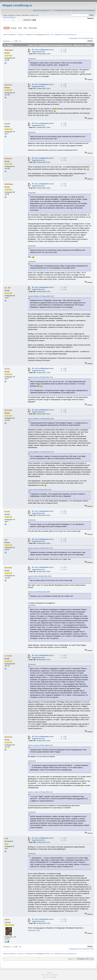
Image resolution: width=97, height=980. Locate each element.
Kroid (7, 124)
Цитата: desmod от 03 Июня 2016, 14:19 (41, 377)
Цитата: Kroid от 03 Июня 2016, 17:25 (40, 490)
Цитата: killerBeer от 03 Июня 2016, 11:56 (41, 296)
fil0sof (47, 35)
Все (20, 41)
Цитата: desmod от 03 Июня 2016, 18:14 (41, 548)
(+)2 (65, 838)
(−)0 (65, 52)
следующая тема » (88, 38)
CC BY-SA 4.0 (49, 973)
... (12, 41)
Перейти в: (71, 959)
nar (6, 540)
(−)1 (65, 160)
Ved (6, 838)
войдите (33, 15)
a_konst (8, 656)
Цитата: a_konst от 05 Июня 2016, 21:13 (41, 745)
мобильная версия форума (84, 10)
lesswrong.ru (38, 10)
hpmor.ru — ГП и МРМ (52, 10)
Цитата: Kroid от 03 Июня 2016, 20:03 (40, 576)
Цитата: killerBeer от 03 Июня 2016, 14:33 (41, 419)
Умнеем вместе (67, 10)
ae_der (8, 288)
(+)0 (65, 50)
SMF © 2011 (49, 975)
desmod (8, 85)
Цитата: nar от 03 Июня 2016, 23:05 (39, 592)
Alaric (7, 920)
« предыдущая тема (75, 38)
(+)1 (65, 184)
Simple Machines (54, 975)
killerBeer (9, 50)
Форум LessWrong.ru (17, 5)
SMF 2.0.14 (44, 975)
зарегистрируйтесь (9, 17)
